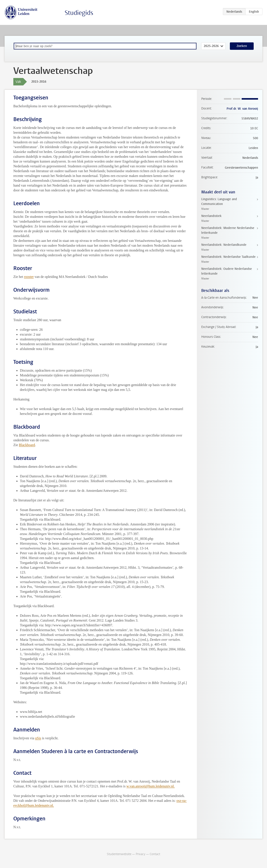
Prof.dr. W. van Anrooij (242, 109)
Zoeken (242, 46)
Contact (155, 854)
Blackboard (27, 445)
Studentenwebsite (119, 854)
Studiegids (79, 13)
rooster (29, 277)
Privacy (140, 854)
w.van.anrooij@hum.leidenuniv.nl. (150, 786)
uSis (38, 738)
